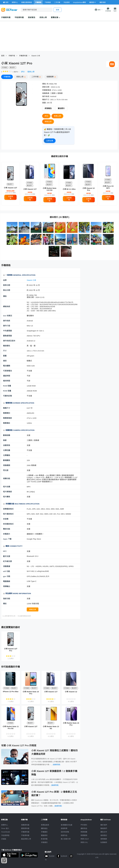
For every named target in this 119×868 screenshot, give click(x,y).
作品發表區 (5, 835)
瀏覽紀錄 (55, 17)
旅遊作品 (64, 835)
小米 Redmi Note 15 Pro (71, 724)
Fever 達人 (5, 828)
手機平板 (12, 56)
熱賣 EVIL (84, 842)
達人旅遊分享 (66, 839)
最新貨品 (84, 828)
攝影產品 (44, 828)
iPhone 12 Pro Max (11, 692)
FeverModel (6, 832)
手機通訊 (44, 832)
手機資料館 (6, 17)
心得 (21, 77)
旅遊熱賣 (64, 828)
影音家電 (44, 839)
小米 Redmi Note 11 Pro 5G (11, 727)
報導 (51, 77)
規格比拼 (48, 122)
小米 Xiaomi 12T (10, 188)
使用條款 (104, 839)
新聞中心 (5, 825)
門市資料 (84, 825)
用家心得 (43, 17)
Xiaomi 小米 (36, 56)
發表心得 (31, 72)
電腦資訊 (44, 835)
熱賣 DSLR (85, 839)
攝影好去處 (66, 825)
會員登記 (104, 835)
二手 (36, 77)
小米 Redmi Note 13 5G (51, 727)
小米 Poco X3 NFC (108, 187)
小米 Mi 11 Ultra (69, 189)
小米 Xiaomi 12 (71, 692)
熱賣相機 (84, 832)
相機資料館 (25, 825)
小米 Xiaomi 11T (30, 189)
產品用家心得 (26, 839)
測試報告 (32, 17)
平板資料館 (19, 17)
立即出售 (50, 141)
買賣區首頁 (45, 825)
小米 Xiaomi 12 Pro (89, 189)
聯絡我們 (104, 828)
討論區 (4, 839)
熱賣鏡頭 (84, 835)
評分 (23, 72)
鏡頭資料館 (25, 828)
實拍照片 (61, 108)
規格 (7, 77)
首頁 (3, 56)
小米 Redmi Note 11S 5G (50, 189)
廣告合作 (104, 832)
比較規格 (10, 197)
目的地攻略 (65, 832)
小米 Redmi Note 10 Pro (31, 693)
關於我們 (104, 825)
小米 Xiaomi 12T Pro (11, 650)
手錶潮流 (44, 842)
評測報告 (48, 108)
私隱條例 (104, 842)
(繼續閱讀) (57, 765)
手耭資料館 (23, 56)
